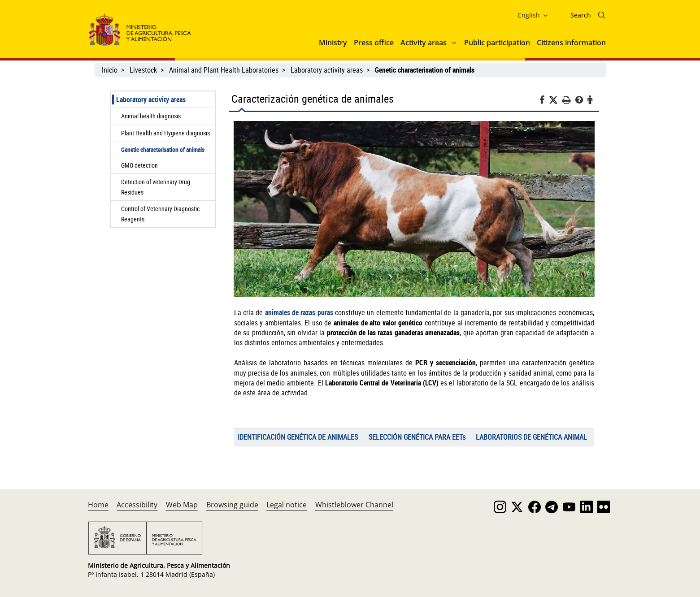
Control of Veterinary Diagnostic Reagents (160, 214)
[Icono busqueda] (602, 15)
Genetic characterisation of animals (163, 149)
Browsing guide (232, 505)
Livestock (143, 70)
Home (98, 505)
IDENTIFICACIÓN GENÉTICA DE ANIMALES (298, 437)
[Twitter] (556, 100)
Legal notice (287, 505)
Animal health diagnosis (151, 116)
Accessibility (137, 505)
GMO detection (139, 165)
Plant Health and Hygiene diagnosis (165, 133)
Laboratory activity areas (327, 70)
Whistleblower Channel (354, 505)
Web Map (182, 505)
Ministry (333, 43)
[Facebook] (544, 101)
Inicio (110, 70)
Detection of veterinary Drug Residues (156, 187)
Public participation (497, 43)
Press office (374, 43)
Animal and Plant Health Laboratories (224, 70)
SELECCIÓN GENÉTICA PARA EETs (417, 437)
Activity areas (424, 43)
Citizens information (571, 43)
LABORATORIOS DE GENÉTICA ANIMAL (531, 437)
